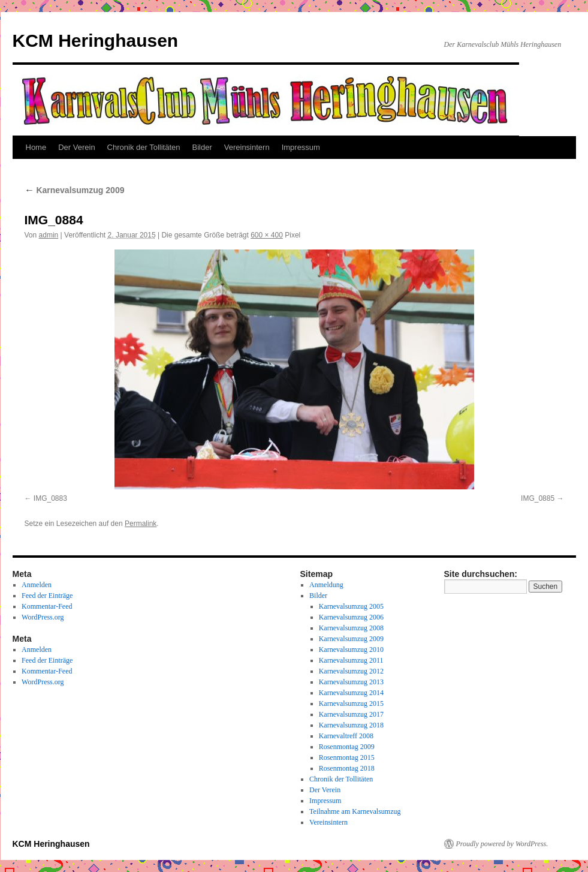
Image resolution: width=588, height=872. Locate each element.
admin (49, 235)
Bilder (202, 147)
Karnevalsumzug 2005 (351, 606)
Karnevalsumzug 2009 (75, 190)
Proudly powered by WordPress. (502, 844)
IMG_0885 (538, 498)
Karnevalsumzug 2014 (351, 693)
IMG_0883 (50, 498)
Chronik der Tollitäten (144, 147)
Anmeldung (326, 585)
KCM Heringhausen (96, 40)
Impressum (301, 147)
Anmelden (37, 585)
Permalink (141, 524)
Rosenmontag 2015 (347, 757)
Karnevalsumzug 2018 (351, 725)
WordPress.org (43, 617)
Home (36, 147)
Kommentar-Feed (47, 606)
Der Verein (76, 147)
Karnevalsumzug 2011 (351, 660)
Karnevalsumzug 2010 (351, 650)
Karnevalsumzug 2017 (351, 714)
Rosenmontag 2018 (347, 768)
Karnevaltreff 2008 (346, 736)
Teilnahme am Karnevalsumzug (355, 811)
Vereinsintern (247, 147)
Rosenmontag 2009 (347, 747)
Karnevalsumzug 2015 (351, 703)
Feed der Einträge (47, 596)
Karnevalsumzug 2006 (351, 617)
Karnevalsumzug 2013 (351, 682)
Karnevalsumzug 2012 (351, 671)
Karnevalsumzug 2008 (351, 628)
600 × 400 (267, 235)
